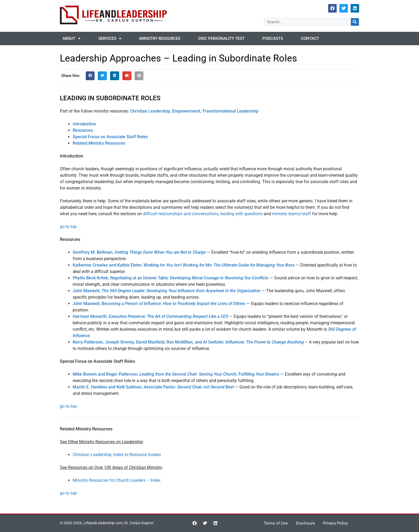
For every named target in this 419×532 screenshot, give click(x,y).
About (71, 39)
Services (110, 39)
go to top (68, 227)
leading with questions (241, 214)
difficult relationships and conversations (181, 214)
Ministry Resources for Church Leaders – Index (117, 480)
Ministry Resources (160, 38)
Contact (310, 38)
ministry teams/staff (292, 214)
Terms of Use (276, 523)
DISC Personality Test (221, 38)
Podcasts (273, 38)
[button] (90, 76)
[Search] (355, 22)
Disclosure (305, 523)
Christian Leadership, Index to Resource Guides (117, 455)
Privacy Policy (335, 523)
